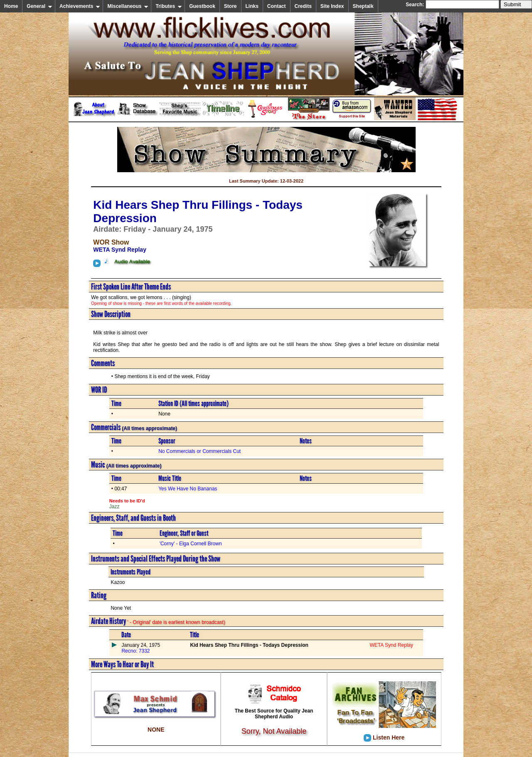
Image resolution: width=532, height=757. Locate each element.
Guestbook (202, 6)
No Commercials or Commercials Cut (199, 451)
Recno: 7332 (135, 651)
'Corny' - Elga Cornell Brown (191, 544)
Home (11, 6)
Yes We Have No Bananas (188, 489)
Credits (303, 6)
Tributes (169, 6)
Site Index (332, 6)
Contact (277, 6)
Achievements (80, 6)
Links (252, 6)
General (39, 6)
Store (230, 6)
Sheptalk (363, 6)
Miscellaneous (128, 6)
